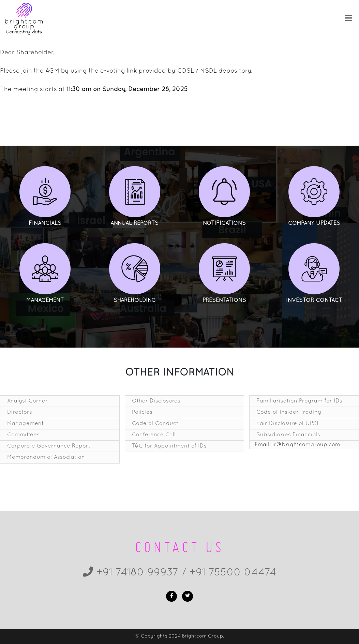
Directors (20, 412)
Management (25, 424)
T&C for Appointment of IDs (169, 446)
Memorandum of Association (46, 457)
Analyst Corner (27, 401)
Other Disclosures (156, 401)
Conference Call (154, 435)
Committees (23, 435)
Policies (142, 412)
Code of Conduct (155, 424)
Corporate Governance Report (49, 446)
